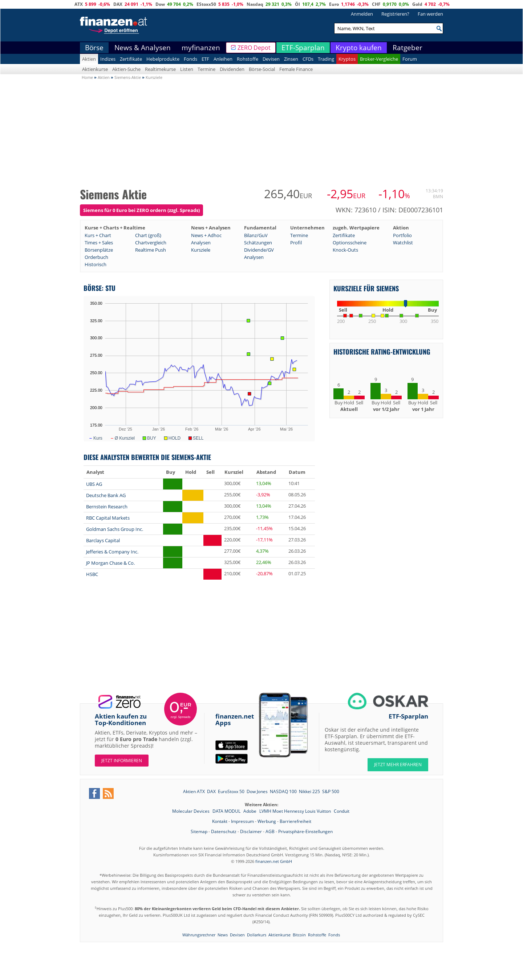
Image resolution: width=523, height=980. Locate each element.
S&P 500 (331, 791)
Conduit (342, 811)
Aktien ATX (194, 791)
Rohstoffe (248, 59)
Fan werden (430, 14)
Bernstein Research (107, 507)
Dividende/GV (259, 250)
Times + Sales (99, 243)
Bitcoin (299, 935)
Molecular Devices (191, 811)
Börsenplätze (99, 250)
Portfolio (402, 235)
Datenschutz (224, 831)
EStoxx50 (206, 4)
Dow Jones (257, 791)
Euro (334, 4)
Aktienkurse (95, 69)
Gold (417, 4)
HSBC (92, 574)
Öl (297, 4)
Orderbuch (96, 257)
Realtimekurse (160, 69)
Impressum (242, 821)
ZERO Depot (254, 48)
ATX (79, 4)
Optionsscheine (350, 243)
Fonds (190, 59)
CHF (376, 4)
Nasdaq (255, 4)
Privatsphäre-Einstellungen (305, 831)
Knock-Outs (345, 250)
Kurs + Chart (98, 235)
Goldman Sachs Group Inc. (115, 529)
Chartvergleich (151, 243)
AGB (270, 831)
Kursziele (201, 250)
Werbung (267, 821)
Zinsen (291, 59)
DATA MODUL (227, 811)
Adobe (250, 811)
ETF (205, 59)
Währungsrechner (199, 935)
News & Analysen (143, 48)
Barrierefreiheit (295, 821)
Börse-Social (262, 69)
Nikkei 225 (309, 791)
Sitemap (199, 831)
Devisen (271, 59)
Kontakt (220, 821)
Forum (410, 59)
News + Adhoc (206, 235)
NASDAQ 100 (283, 791)
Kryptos (347, 59)
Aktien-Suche (126, 69)
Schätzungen (258, 243)
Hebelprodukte (163, 59)
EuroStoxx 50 (231, 791)
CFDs (308, 59)
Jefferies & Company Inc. (112, 552)
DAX (118, 4)
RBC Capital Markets (108, 518)
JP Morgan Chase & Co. (110, 563)
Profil (296, 243)
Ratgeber (408, 48)
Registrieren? (395, 14)
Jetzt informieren (122, 761)
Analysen (201, 243)
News (223, 935)
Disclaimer (251, 831)
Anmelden (362, 14)
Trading (326, 59)
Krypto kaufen (359, 48)
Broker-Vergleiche (379, 59)
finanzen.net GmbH (274, 861)
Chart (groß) (148, 235)
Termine (206, 69)
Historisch (96, 264)
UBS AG (94, 484)
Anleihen (223, 59)
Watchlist (403, 243)
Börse (94, 48)
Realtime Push (151, 250)
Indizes (108, 59)
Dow (160, 4)
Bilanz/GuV (256, 235)
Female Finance (296, 69)
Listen (187, 69)
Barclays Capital (103, 540)
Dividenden (232, 69)
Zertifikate (131, 59)
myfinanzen (201, 48)
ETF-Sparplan (303, 48)
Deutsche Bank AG (106, 495)
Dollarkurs (257, 935)
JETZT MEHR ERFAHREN (398, 765)
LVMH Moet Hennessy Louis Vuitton (296, 811)
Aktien (89, 59)
